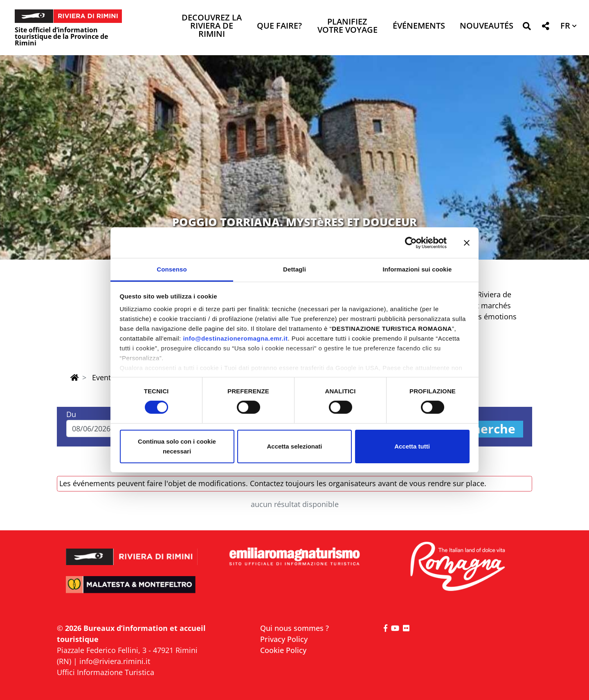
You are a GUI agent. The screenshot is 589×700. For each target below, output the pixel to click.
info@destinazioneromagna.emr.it (235, 338)
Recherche (483, 429)
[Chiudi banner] (467, 242)
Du (71, 414)
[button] (527, 28)
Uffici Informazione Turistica (106, 672)
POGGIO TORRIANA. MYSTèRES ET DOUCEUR (294, 222)
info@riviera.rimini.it (115, 661)
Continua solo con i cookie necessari (177, 446)
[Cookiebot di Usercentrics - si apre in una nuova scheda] (411, 242)
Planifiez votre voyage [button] (347, 26)
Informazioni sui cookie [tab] (417, 269)
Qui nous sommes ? (294, 628)
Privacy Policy (284, 639)
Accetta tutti (412, 446)
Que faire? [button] (279, 26)
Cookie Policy (283, 650)
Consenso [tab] (172, 269)
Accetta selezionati (294, 446)
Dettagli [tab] (294, 269)
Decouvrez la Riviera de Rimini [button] (212, 26)
